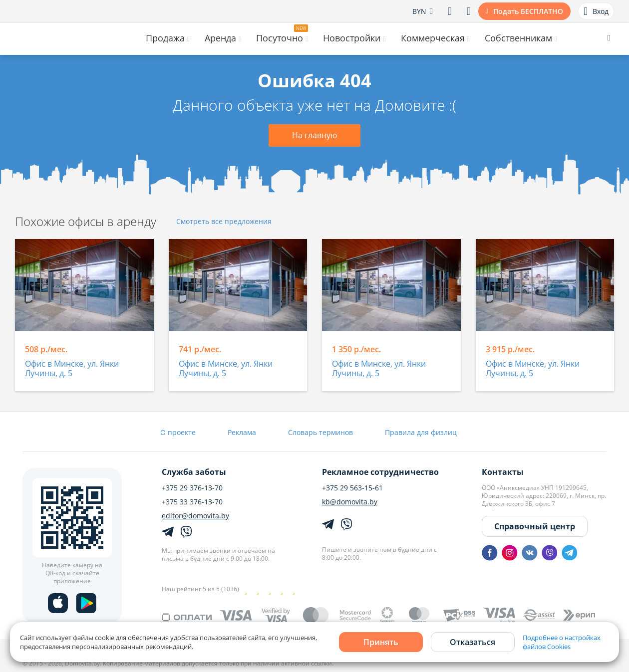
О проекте (178, 432)
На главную (314, 135)
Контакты (503, 472)
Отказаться (472, 642)
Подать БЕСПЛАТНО (528, 11)
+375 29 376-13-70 (192, 488)
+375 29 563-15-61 (352, 488)
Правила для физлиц (421, 432)
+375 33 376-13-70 (192, 502)
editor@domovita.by (195, 516)
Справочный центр (535, 526)
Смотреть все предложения (224, 222)
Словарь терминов (320, 432)
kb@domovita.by (350, 502)
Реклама (242, 432)
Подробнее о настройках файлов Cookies (562, 642)
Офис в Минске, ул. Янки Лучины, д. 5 (72, 369)
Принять (381, 642)
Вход (596, 11)
